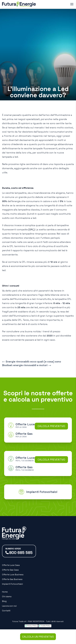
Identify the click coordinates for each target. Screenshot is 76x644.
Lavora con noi (9, 606)
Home (5, 592)
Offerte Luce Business (13, 575)
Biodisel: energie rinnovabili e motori (27, 365)
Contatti (6, 611)
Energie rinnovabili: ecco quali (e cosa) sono (32, 362)
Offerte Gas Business (12, 579)
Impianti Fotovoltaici (12, 584)
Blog (4, 601)
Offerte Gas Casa (10, 570)
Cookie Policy (46, 626)
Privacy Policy (32, 626)
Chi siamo (7, 596)
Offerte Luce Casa (11, 565)
